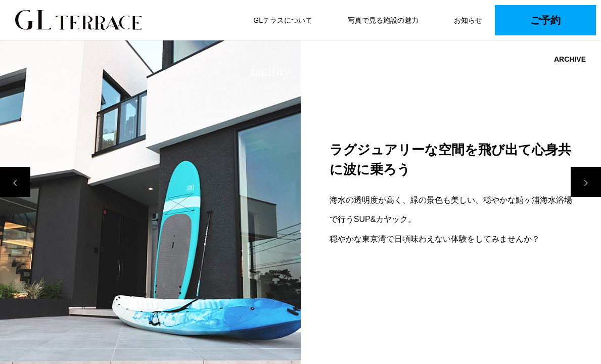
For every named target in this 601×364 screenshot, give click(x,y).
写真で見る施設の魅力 (383, 20)
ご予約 (545, 20)
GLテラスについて (283, 20)
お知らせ (468, 20)
